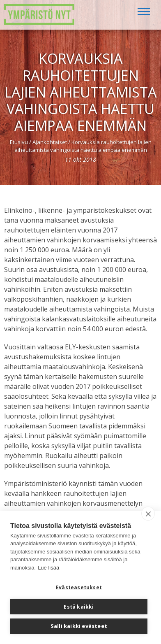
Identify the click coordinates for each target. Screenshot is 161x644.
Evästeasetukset (79, 587)
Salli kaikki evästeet (79, 626)
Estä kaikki (79, 607)
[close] (148, 514)
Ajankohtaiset (50, 142)
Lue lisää (48, 568)
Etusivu (19, 142)
